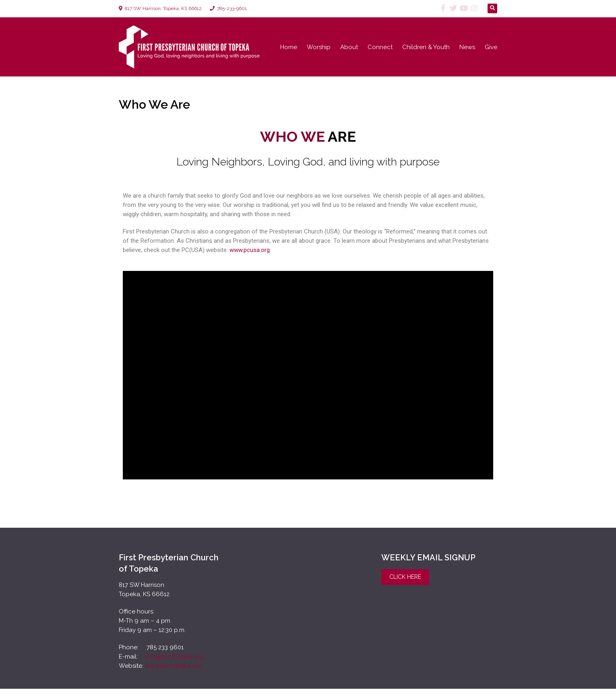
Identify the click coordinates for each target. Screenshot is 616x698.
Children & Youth (426, 47)
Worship (319, 47)
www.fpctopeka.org (173, 666)
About (349, 47)
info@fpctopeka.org (174, 657)
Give (491, 47)
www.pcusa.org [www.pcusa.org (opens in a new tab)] (250, 250)
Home (289, 47)
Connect (380, 47)
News (467, 47)
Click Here (405, 577)
